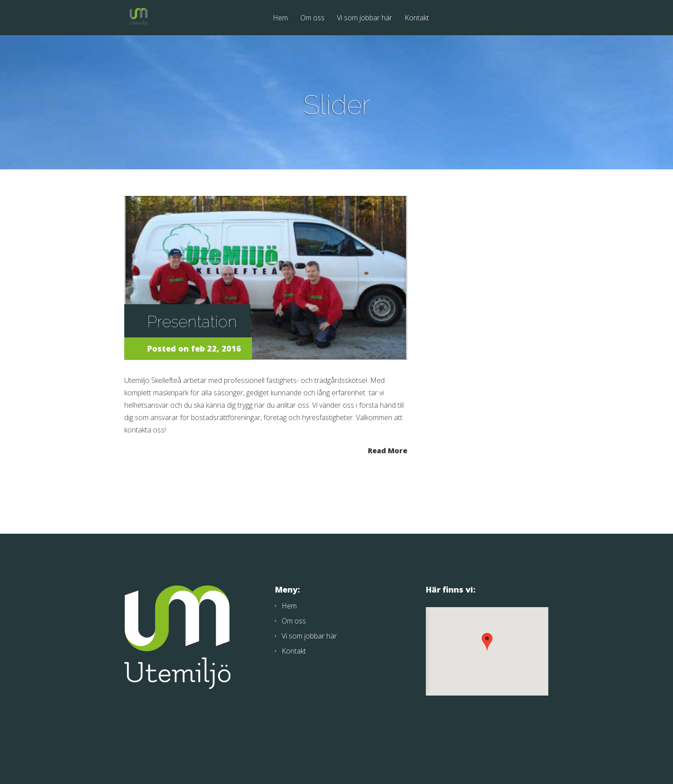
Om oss (312, 18)
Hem (280, 18)
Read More (388, 450)
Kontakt (417, 18)
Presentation (192, 321)
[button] (487, 642)
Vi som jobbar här (365, 18)
